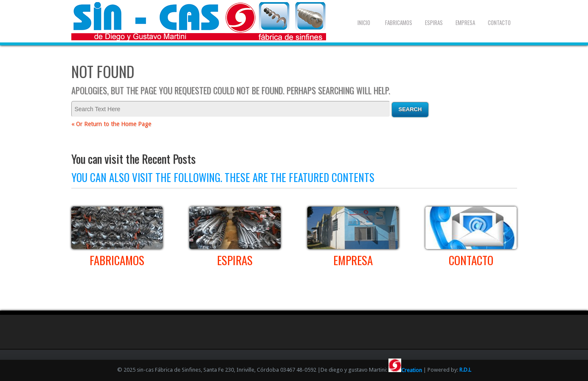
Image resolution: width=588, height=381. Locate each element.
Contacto (499, 22)
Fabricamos (399, 22)
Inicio (364, 22)
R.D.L (465, 370)
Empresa (465, 22)
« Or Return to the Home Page (111, 124)
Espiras (434, 22)
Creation (405, 370)
